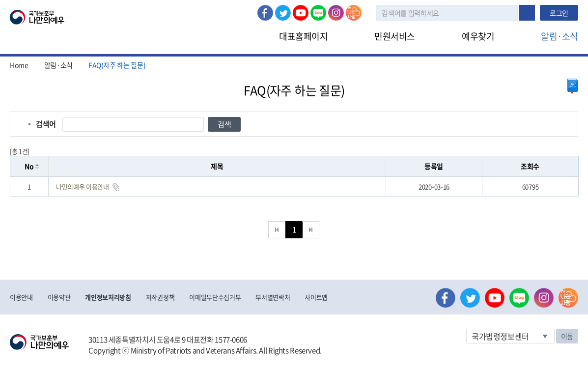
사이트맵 (316, 297)
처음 (277, 230)
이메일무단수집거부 (215, 297)
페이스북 (265, 13)
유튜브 (301, 13)
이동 (567, 336)
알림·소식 (560, 36)
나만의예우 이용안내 (83, 186)
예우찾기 (478, 36)
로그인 (559, 13)
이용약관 (59, 297)
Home (19, 65)
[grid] (294, 186)
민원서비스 (395, 36)
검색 (527, 13)
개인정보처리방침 (108, 297)
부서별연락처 (273, 297)
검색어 (46, 124)
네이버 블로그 (318, 13)
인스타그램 (336, 13)
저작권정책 (160, 297)
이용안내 (21, 297)
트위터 (283, 13)
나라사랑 (354, 13)
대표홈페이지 (303, 36)
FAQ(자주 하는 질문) (117, 65)
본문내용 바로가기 (0, 0)
